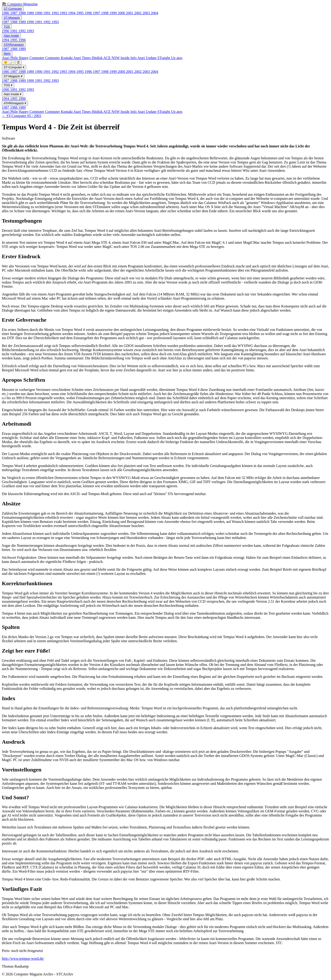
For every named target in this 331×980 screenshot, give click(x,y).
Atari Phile (10, 58)
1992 (56, 13)
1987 (14, 13)
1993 (64, 13)
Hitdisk (97, 58)
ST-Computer (13, 9)
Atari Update (147, 58)
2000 (122, 13)
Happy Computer (32, 58)
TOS (7, 27)
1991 (47, 13)
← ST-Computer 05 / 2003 (21, 116)
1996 (89, 13)
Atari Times (83, 58)
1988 (23, 13)
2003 (147, 13)
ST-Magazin (12, 18)
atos (180, 58)
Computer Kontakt (59, 58)
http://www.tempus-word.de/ (23, 959)
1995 (80, 13)
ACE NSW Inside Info (120, 58)
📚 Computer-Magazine (20, 4)
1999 (114, 13)
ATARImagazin (14, 44)
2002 (138, 13)
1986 (6, 13)
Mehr (7, 53)
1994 (72, 13)
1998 (105, 13)
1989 (31, 13)
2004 (154, 13)
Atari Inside (11, 36)
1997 (97, 13)
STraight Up (167, 58)
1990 (39, 13)
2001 (130, 13)
